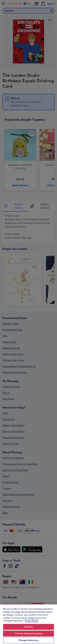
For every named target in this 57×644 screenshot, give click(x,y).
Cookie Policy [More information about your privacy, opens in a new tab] (31, 621)
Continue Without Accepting (28, 634)
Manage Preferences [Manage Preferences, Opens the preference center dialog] (28, 640)
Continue (28, 627)
